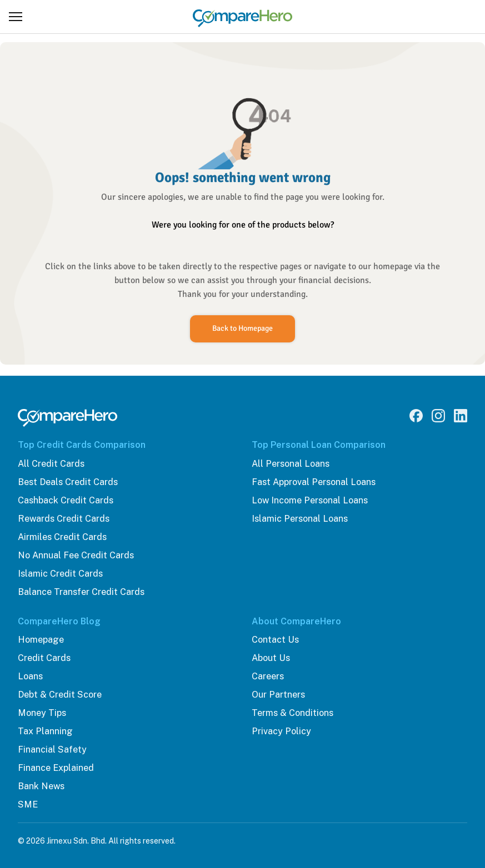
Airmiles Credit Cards (62, 537)
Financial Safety (52, 750)
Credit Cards (44, 658)
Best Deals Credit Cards (68, 482)
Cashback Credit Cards (66, 500)
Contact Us (275, 640)
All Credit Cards (51, 464)
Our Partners (278, 695)
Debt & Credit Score (60, 695)
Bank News (41, 786)
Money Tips (42, 713)
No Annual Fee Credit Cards (76, 555)
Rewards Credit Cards (64, 519)
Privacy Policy (281, 731)
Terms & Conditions (292, 713)
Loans (30, 676)
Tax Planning (45, 731)
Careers (268, 676)
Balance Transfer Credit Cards (81, 592)
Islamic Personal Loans (300, 519)
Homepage (41, 640)
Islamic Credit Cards (60, 574)
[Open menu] (16, 17)
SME (28, 804)
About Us (271, 658)
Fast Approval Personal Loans (314, 482)
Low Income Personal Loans (310, 500)
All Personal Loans (291, 464)
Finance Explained (56, 768)
